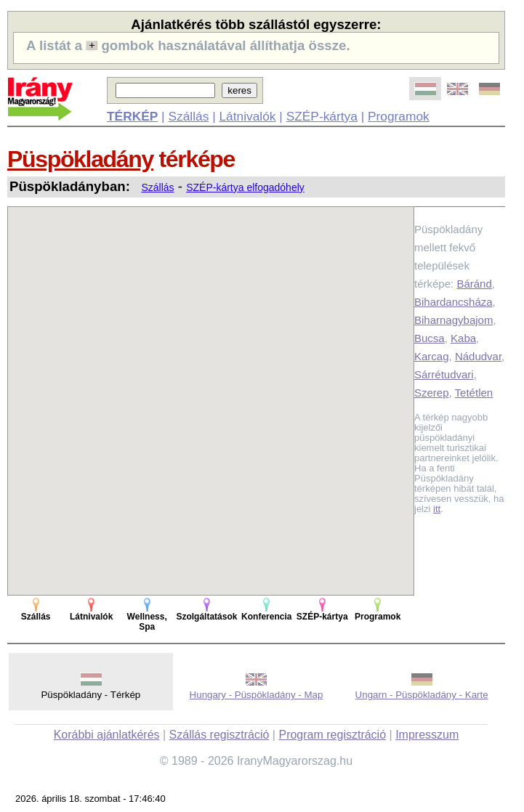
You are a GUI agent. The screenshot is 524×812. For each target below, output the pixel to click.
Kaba (463, 338)
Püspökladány (80, 159)
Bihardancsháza (454, 302)
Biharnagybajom (454, 320)
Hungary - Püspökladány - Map (257, 695)
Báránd (474, 284)
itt (437, 509)
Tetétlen (474, 393)
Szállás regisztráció (219, 735)
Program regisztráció (332, 735)
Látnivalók (247, 116)
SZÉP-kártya (322, 116)
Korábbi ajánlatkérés (107, 735)
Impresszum (427, 735)
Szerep (432, 393)
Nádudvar (478, 356)
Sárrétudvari (444, 374)
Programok (399, 116)
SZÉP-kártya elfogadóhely (245, 187)
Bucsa (430, 338)
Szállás (188, 116)
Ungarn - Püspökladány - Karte (422, 695)
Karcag (432, 356)
